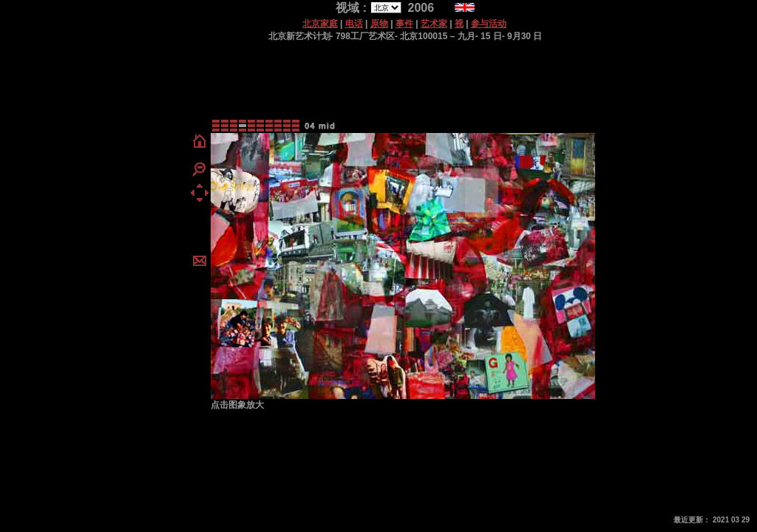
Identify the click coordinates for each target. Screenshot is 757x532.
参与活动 (489, 24)
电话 (354, 24)
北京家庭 (320, 24)
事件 (404, 24)
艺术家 (434, 24)
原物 (379, 24)
